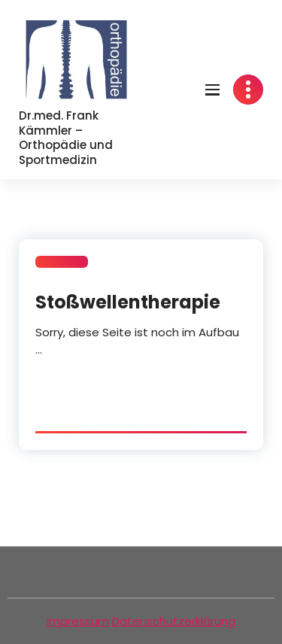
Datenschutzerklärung (174, 621)
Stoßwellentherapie (128, 302)
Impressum (78, 621)
